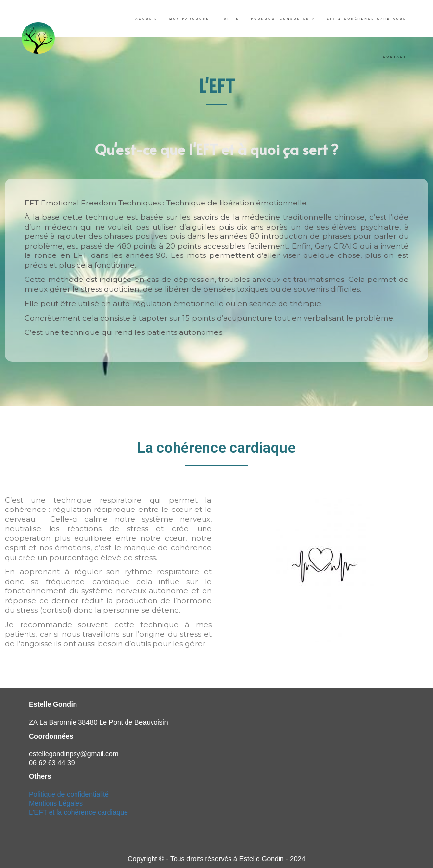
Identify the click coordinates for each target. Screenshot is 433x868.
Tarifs (230, 19)
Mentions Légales (56, 803)
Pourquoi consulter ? (283, 19)
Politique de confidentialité (69, 794)
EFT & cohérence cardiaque (367, 19)
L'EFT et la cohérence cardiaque (78, 812)
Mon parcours (189, 19)
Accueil (146, 19)
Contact (395, 57)
